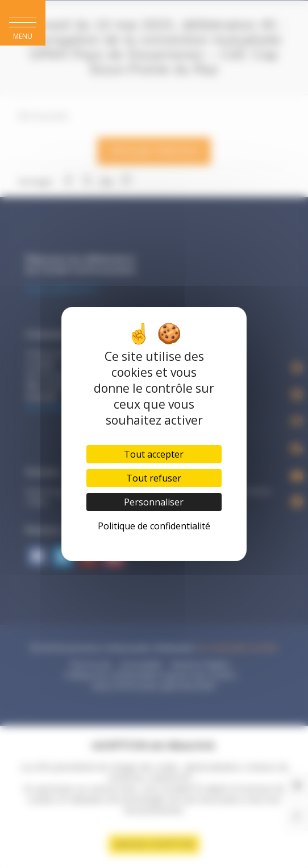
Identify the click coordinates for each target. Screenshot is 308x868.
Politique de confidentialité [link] (154, 526)
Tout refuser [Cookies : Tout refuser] (154, 478)
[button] (23, 23)
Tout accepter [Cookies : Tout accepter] (154, 454)
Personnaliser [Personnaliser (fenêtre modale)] (154, 502)
